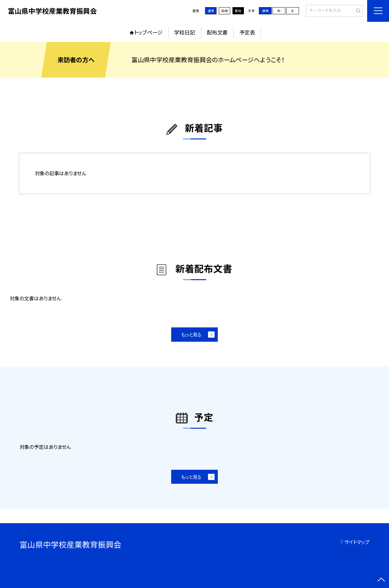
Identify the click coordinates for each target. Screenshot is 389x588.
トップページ (148, 32)
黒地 (238, 11)
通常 (211, 11)
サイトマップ (357, 542)
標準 (265, 11)
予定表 (247, 32)
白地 (225, 11)
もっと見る (191, 334)
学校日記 (185, 32)
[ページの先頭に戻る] (381, 580)
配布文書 (217, 32)
